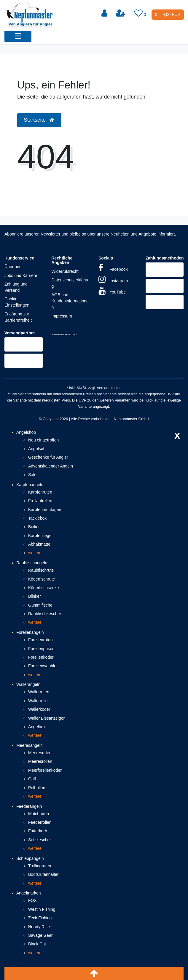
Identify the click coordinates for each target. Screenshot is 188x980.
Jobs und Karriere (21, 275)
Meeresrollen (40, 761)
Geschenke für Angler (48, 457)
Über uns (13, 267)
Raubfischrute (41, 570)
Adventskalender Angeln (51, 466)
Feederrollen (40, 822)
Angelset (36, 449)
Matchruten (39, 814)
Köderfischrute (42, 579)
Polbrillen (37, 788)
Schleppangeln (30, 858)
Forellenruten (40, 640)
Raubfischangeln (32, 563)
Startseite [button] (39, 120)
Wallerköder (39, 709)
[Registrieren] (121, 13)
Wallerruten (39, 692)
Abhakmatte (39, 544)
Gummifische (40, 605)
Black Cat (37, 944)
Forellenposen (41, 649)
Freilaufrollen (40, 501)
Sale (32, 475)
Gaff (32, 779)
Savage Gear (40, 935)
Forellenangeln (30, 632)
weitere (35, 553)
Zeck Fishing (40, 918)
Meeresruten (40, 753)
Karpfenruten (40, 492)
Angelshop (26, 432)
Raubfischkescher (45, 614)
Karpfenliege (40, 536)
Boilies (34, 527)
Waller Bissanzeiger (46, 718)
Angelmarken (29, 893)
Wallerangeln (28, 684)
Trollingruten (40, 866)
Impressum (62, 316)
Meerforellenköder (45, 770)
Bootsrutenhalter (43, 874)
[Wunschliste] (141, 13)
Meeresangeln (30, 745)
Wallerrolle (38, 701)
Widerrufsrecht (65, 271)
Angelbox (37, 727)
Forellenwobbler (43, 666)
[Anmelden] (105, 13)
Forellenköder (41, 657)
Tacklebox (37, 518)
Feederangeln (29, 806)
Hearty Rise (39, 927)
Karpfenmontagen (45, 510)
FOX (32, 900)
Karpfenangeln (30, 485)
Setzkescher (40, 840)
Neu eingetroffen (43, 440)
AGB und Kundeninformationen (70, 301)
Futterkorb (38, 831)
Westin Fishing (42, 909)
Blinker (35, 596)
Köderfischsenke (44, 588)
